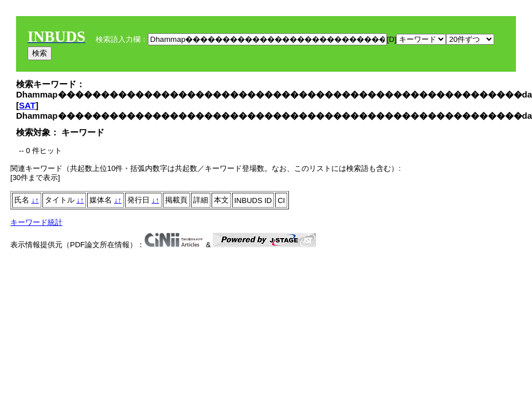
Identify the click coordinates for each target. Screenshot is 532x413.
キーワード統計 (36, 222)
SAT (27, 105)
